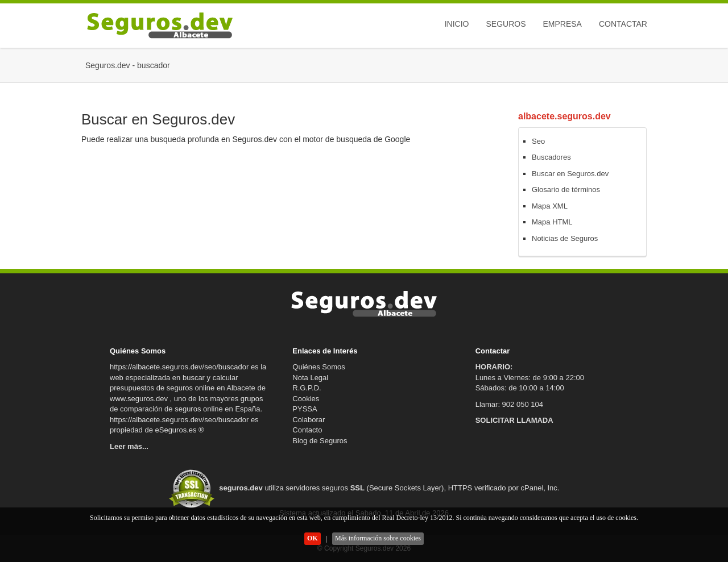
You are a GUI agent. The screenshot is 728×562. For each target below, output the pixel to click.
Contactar (623, 24)
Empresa (562, 24)
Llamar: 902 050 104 (509, 404)
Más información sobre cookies (378, 538)
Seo (538, 141)
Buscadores (551, 157)
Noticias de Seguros (565, 238)
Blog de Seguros (320, 441)
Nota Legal (310, 378)
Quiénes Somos (319, 367)
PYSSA (305, 409)
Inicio (457, 24)
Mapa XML (550, 206)
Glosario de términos (566, 190)
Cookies (306, 399)
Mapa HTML (552, 222)
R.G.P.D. (307, 388)
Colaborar (309, 420)
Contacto (307, 430)
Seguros (506, 24)
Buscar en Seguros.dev (570, 174)
